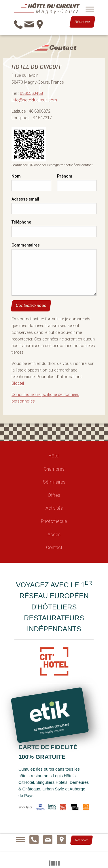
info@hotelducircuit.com (34, 100)
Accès (54, 535)
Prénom (65, 176)
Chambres (54, 469)
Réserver (82, 22)
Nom (16, 176)
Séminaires (54, 482)
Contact (54, 547)
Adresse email (25, 199)
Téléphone (21, 222)
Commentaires (26, 245)
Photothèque (54, 521)
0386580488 (31, 94)
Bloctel (18, 383)
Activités (54, 508)
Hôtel (54, 456)
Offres (54, 495)
